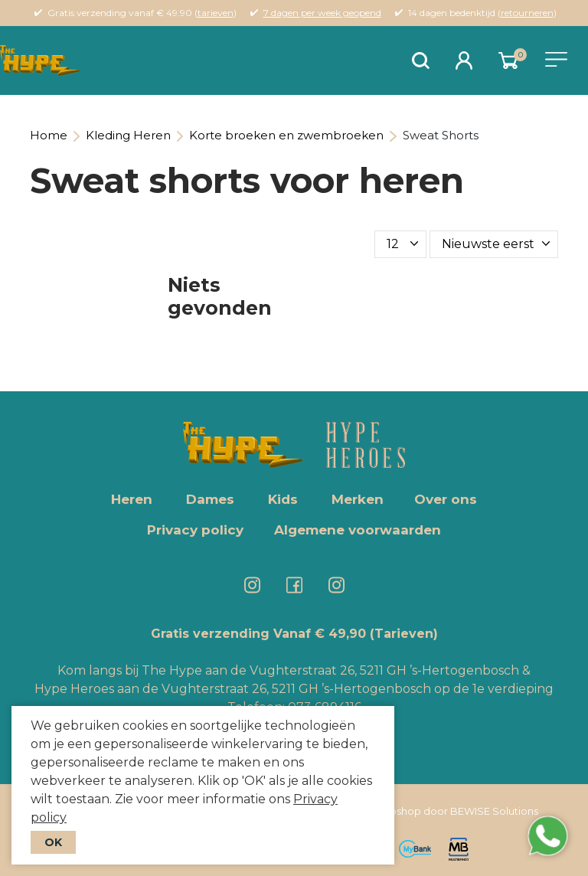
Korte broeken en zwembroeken (286, 135)
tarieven (216, 13)
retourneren (527, 13)
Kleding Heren (128, 135)
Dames (210, 499)
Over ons (446, 499)
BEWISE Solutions (494, 811)
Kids (283, 499)
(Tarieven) (404, 634)
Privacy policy (195, 530)
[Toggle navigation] (556, 59)
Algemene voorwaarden (358, 530)
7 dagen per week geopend (322, 13)
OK (53, 842)
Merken (358, 499)
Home (49, 135)
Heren (132, 499)
